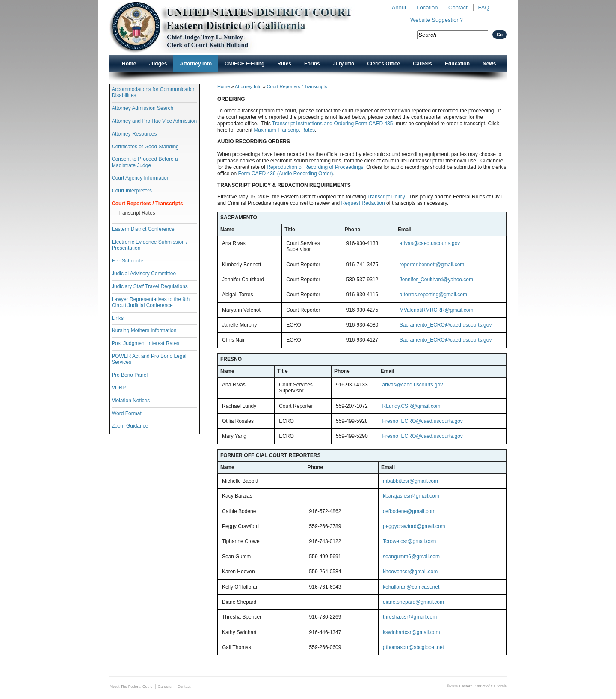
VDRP (119, 388)
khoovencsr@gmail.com (410, 572)
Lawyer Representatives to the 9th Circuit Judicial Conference (151, 302)
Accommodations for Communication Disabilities (154, 92)
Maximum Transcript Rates (284, 130)
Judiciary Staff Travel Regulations (150, 286)
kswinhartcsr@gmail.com (412, 632)
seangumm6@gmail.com (411, 557)
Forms (312, 64)
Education (457, 64)
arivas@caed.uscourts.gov (430, 243)
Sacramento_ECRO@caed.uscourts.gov (446, 325)
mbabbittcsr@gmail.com (410, 481)
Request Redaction (363, 203)
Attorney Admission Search (142, 108)
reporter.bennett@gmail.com (432, 265)
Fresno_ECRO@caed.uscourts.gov (423, 421)
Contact (458, 7)
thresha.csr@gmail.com (410, 617)
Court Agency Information (141, 178)
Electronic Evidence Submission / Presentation (150, 245)
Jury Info (344, 64)
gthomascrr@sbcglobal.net (413, 647)
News (489, 64)
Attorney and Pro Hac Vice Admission (154, 121)
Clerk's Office (384, 64)
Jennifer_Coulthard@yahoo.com (436, 280)
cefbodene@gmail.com (409, 511)
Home (129, 64)
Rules (284, 64)
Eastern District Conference (143, 229)
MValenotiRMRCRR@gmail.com (437, 310)
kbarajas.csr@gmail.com (411, 496)
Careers (422, 64)
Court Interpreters (132, 191)
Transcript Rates (136, 213)
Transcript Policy (386, 197)
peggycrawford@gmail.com (414, 526)
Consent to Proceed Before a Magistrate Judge (145, 162)
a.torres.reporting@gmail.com (433, 295)
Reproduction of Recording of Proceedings (315, 167)
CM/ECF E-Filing (244, 64)
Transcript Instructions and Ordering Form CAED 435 (332, 124)
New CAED (244, 28)
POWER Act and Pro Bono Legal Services (149, 359)
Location (427, 7)
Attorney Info (196, 64)
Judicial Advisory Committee (144, 274)
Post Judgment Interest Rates (145, 343)
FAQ (483, 7)
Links (118, 318)
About (399, 7)
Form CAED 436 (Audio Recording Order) (285, 174)
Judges (158, 64)
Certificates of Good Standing (145, 147)
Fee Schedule (127, 261)
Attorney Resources (134, 134)
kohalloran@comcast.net (411, 587)
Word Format (127, 413)
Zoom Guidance (130, 426)
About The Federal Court (131, 687)
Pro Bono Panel (130, 375)
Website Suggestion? (437, 20)
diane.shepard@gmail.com (413, 602)
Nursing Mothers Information (144, 330)
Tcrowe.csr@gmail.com (409, 541)
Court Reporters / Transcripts (147, 204)
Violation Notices (131, 401)
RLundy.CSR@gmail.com (412, 406)
